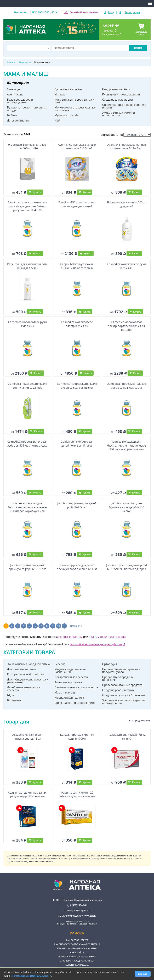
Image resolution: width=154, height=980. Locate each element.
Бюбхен (12, 115)
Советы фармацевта (77, 965)
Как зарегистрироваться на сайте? (77, 948)
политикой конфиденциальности (32, 976)
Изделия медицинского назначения (70, 671)
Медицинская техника (69, 698)
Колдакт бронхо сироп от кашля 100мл (77, 736)
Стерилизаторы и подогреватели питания (124, 106)
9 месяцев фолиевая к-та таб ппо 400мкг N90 (27, 147)
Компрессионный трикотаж (26, 674)
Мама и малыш (65, 692)
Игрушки (61, 94)
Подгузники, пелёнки (116, 89)
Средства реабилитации (118, 690)
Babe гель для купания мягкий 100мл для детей (27, 266)
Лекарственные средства (71, 677)
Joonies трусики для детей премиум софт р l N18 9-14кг (27, 567)
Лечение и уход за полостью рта (76, 687)
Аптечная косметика (68, 682)
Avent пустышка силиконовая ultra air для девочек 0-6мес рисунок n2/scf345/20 (27, 206)
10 (59, 626)
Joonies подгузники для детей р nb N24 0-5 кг (77, 505)
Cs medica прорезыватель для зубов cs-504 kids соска (127, 386)
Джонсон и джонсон (68, 89)
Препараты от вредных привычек (118, 678)
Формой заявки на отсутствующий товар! (97, 644)
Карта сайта (77, 952)
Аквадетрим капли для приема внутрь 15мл (27, 736)
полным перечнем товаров (107, 637)
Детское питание (18, 120)
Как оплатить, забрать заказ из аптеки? (77, 944)
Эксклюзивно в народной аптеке (29, 664)
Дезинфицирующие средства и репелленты (28, 681)
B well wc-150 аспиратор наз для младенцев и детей (77, 204)
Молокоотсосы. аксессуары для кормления (76, 109)
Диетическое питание (22, 669)
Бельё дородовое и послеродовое (20, 101)
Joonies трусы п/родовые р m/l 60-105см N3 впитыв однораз (127, 567)
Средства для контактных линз (75, 703)
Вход (111, 12)
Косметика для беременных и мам (74, 101)
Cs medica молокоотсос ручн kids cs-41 (127, 266)
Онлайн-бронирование (84, 12)
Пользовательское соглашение (77, 957)
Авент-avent (15, 94)
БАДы (11, 695)
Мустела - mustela (66, 115)
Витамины (14, 700)
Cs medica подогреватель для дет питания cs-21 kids (27, 386)
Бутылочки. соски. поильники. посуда (27, 109)
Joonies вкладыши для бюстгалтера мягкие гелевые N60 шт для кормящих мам (27, 507)
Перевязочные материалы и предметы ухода (121, 671)
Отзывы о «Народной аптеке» (77, 961)
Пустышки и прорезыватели (121, 94)
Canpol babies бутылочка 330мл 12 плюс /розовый (77, 266)
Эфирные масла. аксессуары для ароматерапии (124, 702)
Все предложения (140, 720)
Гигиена (60, 664)
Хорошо (143, 974)
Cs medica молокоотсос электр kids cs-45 (77, 324)
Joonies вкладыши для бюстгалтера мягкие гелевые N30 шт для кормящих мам (127, 445)
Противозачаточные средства (122, 685)
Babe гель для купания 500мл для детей (127, 204)
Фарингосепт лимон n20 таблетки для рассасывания (77, 794)
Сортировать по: (126, 135)
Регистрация (132, 12)
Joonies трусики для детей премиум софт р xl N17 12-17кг (77, 567)
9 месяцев (14, 89)
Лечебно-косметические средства (24, 689)
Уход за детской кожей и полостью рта (118, 114)
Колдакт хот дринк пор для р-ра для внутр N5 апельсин (27, 794)
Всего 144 (76, 626)
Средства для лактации (117, 100)
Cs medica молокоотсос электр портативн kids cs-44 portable (127, 326)
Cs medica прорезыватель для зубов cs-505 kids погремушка (27, 443)
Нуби (58, 120)
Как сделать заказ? (77, 940)
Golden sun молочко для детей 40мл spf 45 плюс (77, 443)
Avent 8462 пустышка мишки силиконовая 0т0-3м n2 (77, 147)
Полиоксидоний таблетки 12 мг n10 (127, 736)
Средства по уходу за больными (124, 695)
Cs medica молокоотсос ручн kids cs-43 (27, 324)
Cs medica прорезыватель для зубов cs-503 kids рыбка (77, 386)
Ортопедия (110, 664)
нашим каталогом (70, 637)
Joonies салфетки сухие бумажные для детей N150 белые (127, 507)
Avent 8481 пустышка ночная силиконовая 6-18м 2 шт (127, 147)
